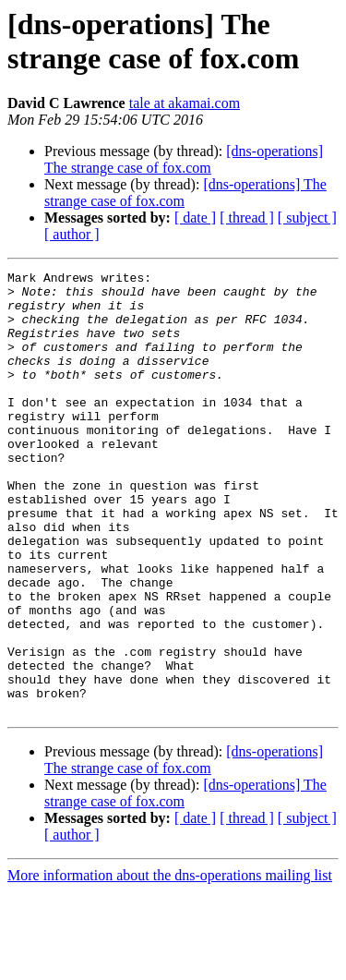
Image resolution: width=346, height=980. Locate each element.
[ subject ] (307, 218)
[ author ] (72, 234)
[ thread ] (247, 218)
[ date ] (195, 218)
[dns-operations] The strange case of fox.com (184, 159)
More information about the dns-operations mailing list (170, 964)
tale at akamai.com (185, 103)
